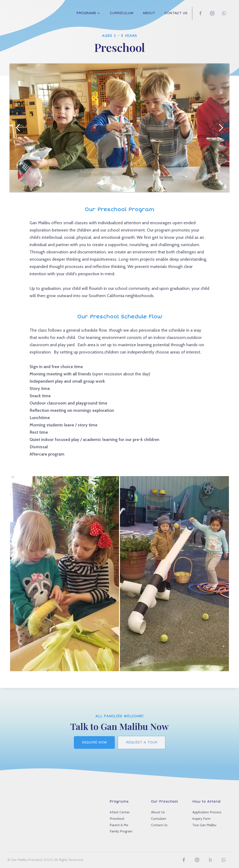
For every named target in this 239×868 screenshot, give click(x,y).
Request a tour (142, 742)
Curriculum (122, 13)
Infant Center (120, 812)
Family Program (121, 831)
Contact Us (176, 13)
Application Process (207, 812)
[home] (20, 10)
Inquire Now (94, 742)
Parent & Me (119, 825)
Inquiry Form (201, 819)
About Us (158, 812)
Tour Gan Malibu (204, 825)
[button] (88, 13)
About (149, 13)
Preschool (117, 819)
